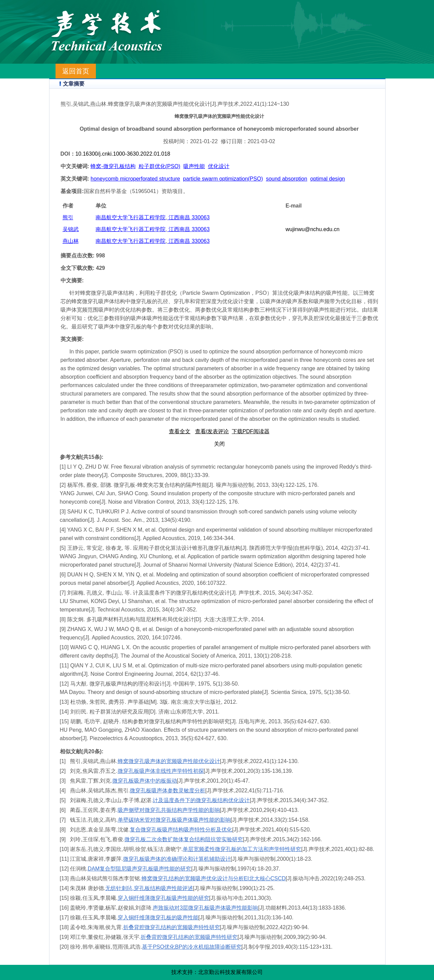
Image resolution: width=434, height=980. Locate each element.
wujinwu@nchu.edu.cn (313, 229)
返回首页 (76, 71)
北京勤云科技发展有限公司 (230, 972)
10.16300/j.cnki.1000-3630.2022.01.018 (123, 154)
